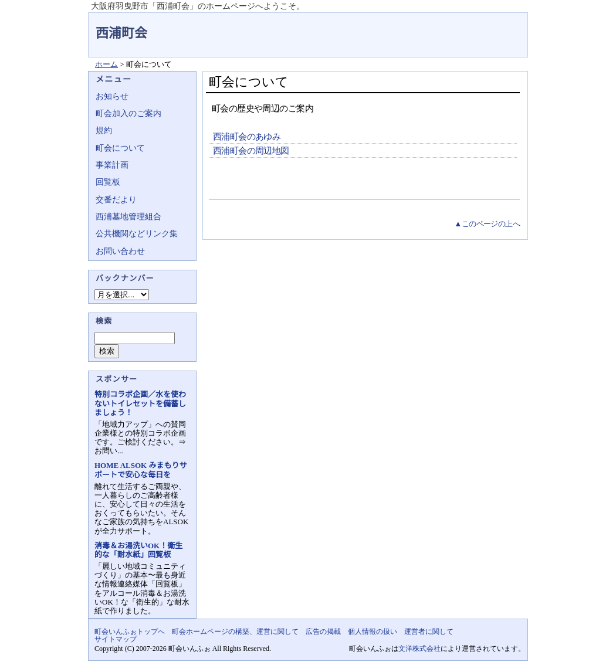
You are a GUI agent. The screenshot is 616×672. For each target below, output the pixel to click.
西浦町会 (121, 33)
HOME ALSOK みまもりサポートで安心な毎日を (141, 470)
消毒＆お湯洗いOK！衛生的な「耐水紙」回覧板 (138, 550)
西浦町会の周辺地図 (251, 151)
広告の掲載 (323, 632)
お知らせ (112, 96)
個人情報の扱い (373, 632)
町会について (120, 148)
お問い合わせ (120, 251)
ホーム (106, 64)
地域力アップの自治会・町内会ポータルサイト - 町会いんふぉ (484, 26)
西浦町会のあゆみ (247, 137)
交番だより (116, 200)
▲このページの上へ (487, 224)
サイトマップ (116, 639)
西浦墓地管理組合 (128, 217)
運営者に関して (429, 632)
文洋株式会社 (419, 649)
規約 (104, 130)
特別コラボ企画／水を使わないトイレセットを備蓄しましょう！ (140, 403)
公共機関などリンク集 (137, 234)
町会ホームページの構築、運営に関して (235, 632)
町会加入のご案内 (128, 113)
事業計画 (112, 165)
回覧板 (108, 182)
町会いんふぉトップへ (130, 632)
